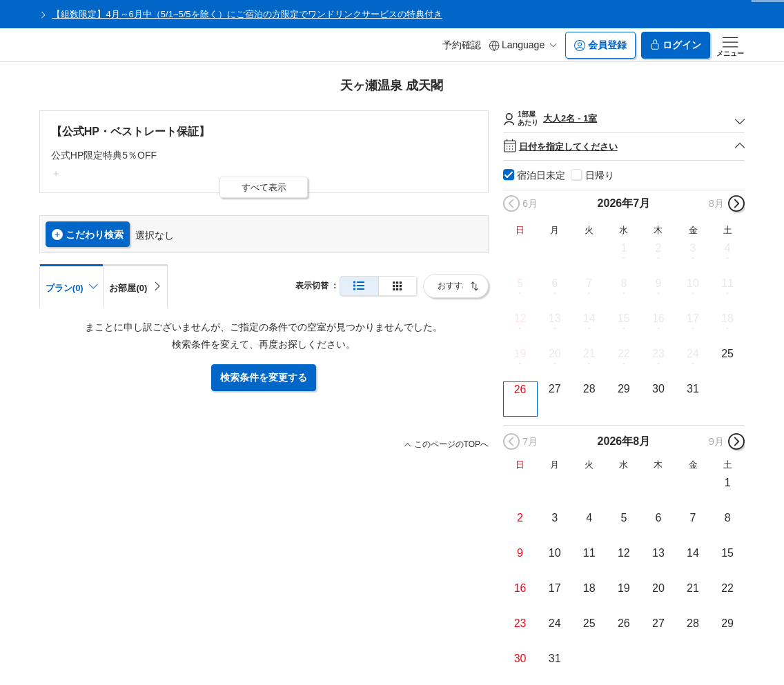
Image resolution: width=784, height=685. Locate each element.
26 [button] (520, 389)
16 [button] (658, 318)
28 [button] (589, 389)
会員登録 (600, 45)
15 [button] (624, 318)
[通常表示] (359, 286)
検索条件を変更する (264, 377)
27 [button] (555, 389)
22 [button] (624, 354)
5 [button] (520, 283)
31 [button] (693, 389)
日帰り (600, 175)
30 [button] (658, 389)
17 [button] (693, 318)
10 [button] (693, 283)
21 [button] (589, 354)
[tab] (135, 286)
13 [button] (555, 318)
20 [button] (555, 354)
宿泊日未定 (541, 175)
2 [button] (658, 248)
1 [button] (624, 248)
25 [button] (727, 354)
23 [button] (658, 354)
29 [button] (624, 389)
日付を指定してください (624, 147)
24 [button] (693, 354)
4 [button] (728, 248)
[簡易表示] (398, 286)
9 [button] (658, 283)
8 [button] (624, 283)
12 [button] (520, 318)
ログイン (676, 45)
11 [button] (727, 283)
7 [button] (589, 283)
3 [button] (693, 248)
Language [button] (523, 45)
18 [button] (727, 318)
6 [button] (555, 283)
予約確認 (462, 45)
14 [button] (589, 318)
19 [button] (520, 354)
